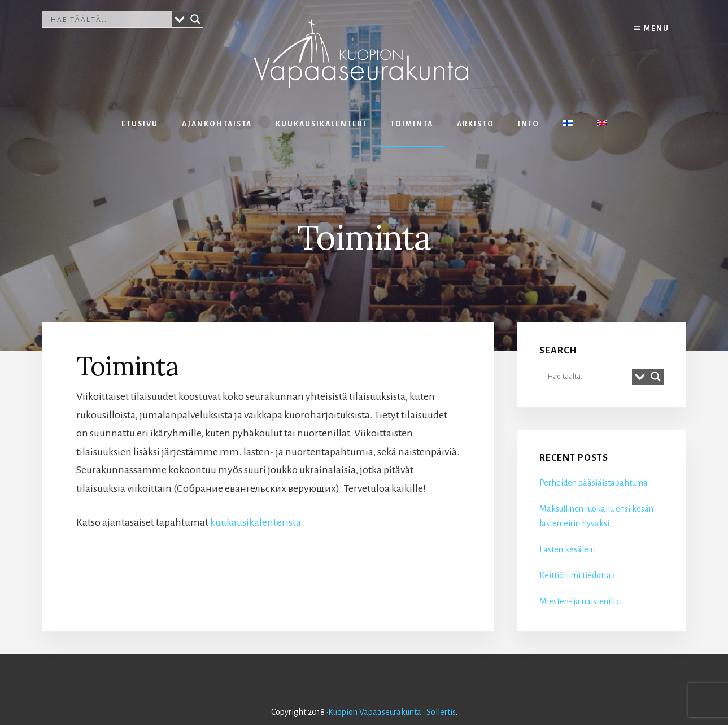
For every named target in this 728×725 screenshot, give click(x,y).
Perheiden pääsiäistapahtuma (594, 483)
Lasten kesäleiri (568, 549)
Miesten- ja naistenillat (581, 601)
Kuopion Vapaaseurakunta (375, 712)
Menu (652, 28)
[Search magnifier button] (195, 19)
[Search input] (110, 19)
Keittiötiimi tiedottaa (577, 575)
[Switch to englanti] (602, 124)
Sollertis (441, 712)
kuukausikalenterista (256, 522)
